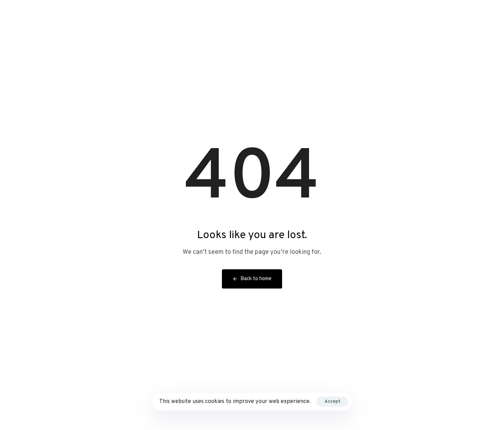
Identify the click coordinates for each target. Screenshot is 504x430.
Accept (332, 401)
